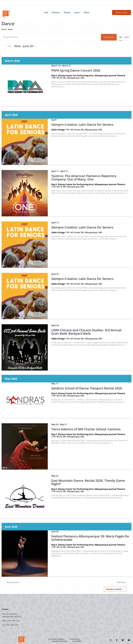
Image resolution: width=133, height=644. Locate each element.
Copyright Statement (59, 641)
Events (67, 12)
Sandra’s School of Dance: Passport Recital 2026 (87, 388)
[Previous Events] (13, 582)
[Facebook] (117, 640)
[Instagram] (111, 640)
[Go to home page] (6, 14)
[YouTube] (129, 640)
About (86, 12)
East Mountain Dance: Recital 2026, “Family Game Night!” (88, 482)
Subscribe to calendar (114, 589)
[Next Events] (122, 582)
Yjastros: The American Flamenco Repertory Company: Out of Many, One (84, 178)
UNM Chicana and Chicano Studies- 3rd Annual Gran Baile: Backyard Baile (86, 332)
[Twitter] (123, 640)
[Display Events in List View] (120, 37)
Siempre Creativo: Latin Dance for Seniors (82, 124)
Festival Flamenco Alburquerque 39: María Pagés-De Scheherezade (90, 538)
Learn (77, 12)
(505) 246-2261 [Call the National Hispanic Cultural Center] (13, 621)
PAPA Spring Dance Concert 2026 (76, 70)
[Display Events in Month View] (127, 37)
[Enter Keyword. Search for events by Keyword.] (51, 37)
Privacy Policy (75, 639)
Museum (56, 12)
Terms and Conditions (56, 639)
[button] (121, 12)
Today (9, 46)
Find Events (109, 37)
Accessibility (77, 641)
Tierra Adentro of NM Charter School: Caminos (86, 429)
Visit (46, 12)
